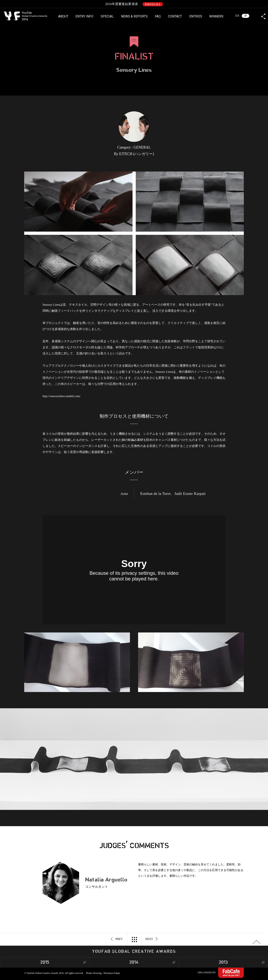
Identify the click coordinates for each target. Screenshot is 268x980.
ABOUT (63, 16)
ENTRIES (196, 16)
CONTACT (175, 16)
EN (237, 16)
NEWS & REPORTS (134, 16)
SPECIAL (107, 16)
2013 (223, 962)
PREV (117, 939)
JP (246, 16)
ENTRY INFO (84, 16)
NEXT (151, 939)
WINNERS (216, 16)
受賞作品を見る (153, 4)
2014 (134, 962)
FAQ (158, 16)
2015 (45, 962)
